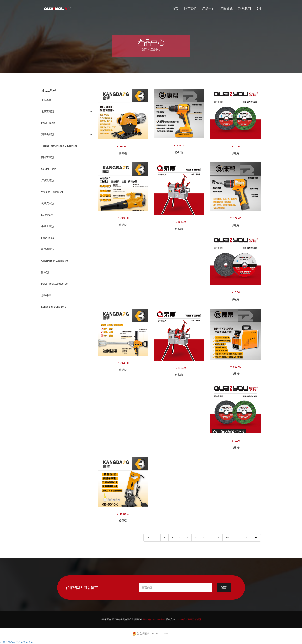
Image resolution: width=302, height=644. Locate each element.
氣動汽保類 (47, 203)
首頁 (175, 9)
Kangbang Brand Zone (54, 307)
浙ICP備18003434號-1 (153, 619)
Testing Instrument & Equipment (59, 146)
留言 (224, 587)
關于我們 (190, 9)
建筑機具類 (47, 249)
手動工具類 (47, 226)
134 (255, 538)
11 (236, 538)
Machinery (47, 215)
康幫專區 (46, 295)
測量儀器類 (47, 134)
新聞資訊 (226, 9)
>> (245, 538)
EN (259, 9)
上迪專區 (46, 100)
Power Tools (48, 123)
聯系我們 (245, 9)
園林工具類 (47, 157)
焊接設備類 (47, 180)
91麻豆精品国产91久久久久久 (17, 642)
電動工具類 (47, 111)
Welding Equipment (52, 192)
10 (227, 538)
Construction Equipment (55, 261)
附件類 (45, 272)
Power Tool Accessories (54, 284)
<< (148, 538)
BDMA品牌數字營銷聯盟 (174, 619)
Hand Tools (47, 238)
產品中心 (208, 9)
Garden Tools (49, 169)
